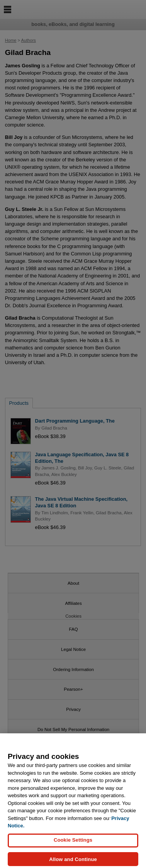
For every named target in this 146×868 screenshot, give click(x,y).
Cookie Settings (73, 844)
